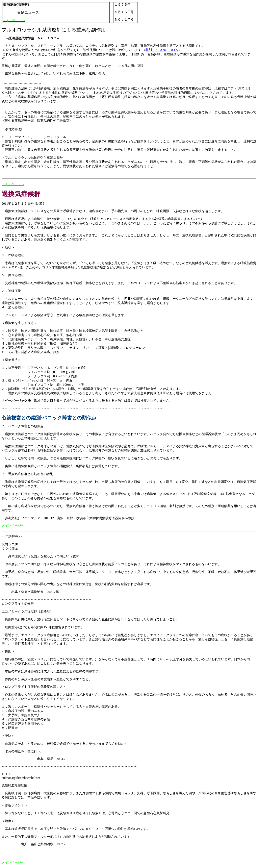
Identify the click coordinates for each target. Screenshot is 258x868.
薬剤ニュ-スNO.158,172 (162, 50)
